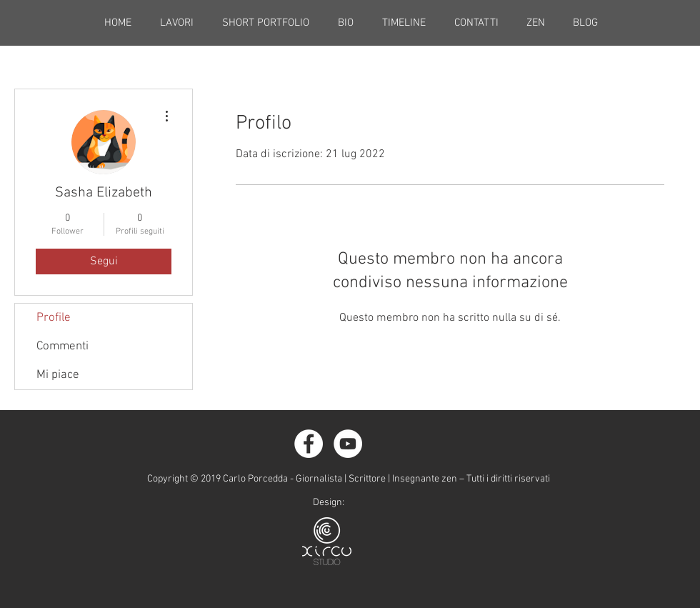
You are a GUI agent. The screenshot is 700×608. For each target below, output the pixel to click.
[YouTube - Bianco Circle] (348, 444)
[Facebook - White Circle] (309, 444)
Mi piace (58, 375)
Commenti (62, 347)
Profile (54, 318)
